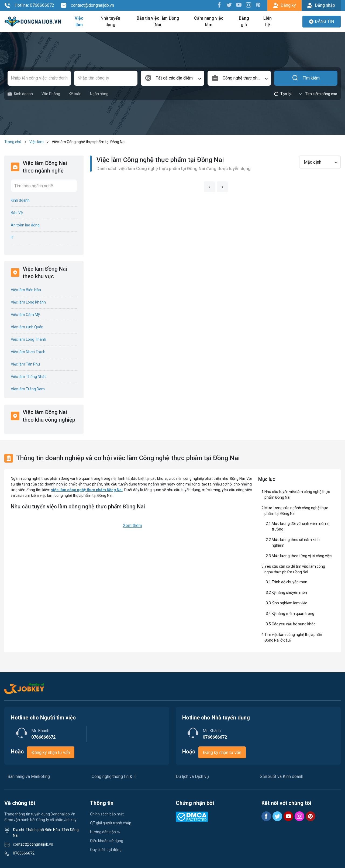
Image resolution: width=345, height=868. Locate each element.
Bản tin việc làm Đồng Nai (158, 21)
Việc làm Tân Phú (25, 364)
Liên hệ (268, 21)
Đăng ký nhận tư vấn (51, 752)
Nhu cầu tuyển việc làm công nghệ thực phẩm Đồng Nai (297, 495)
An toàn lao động (25, 225)
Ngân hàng (99, 94)
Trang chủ (13, 142)
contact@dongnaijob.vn (87, 5)
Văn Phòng (51, 94)
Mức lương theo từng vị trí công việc (302, 556)
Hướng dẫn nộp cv (105, 832)
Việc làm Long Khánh (28, 302)
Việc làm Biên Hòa (26, 290)
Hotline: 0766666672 (29, 5)
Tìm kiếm (306, 78)
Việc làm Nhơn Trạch (28, 352)
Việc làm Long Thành (28, 339)
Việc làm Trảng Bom (28, 389)
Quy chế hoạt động (106, 850)
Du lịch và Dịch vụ (192, 776)
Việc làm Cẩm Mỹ (25, 315)
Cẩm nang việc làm (209, 21)
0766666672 (24, 853)
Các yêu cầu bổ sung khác (294, 624)
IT (12, 237)
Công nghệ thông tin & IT (114, 776)
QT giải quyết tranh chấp (111, 823)
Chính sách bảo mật (107, 814)
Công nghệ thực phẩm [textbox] (243, 78)
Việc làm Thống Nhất (28, 377)
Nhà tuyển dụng (110, 21)
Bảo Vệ (17, 213)
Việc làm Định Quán (27, 327)
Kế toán (75, 94)
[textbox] (172, 78)
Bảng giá (244, 21)
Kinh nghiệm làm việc (289, 603)
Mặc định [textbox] (313, 162)
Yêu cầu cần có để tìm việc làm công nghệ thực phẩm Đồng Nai (295, 569)
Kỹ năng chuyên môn (289, 593)
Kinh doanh (20, 94)
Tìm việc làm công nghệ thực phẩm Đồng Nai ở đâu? (294, 637)
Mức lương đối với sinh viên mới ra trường (300, 526)
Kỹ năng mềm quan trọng (293, 614)
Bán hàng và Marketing (29, 776)
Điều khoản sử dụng (107, 841)
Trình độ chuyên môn (289, 582)
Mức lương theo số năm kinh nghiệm (296, 542)
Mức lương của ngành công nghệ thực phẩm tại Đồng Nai (296, 511)
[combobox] (172, 78)
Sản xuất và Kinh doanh (282, 776)
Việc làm (79, 21)
